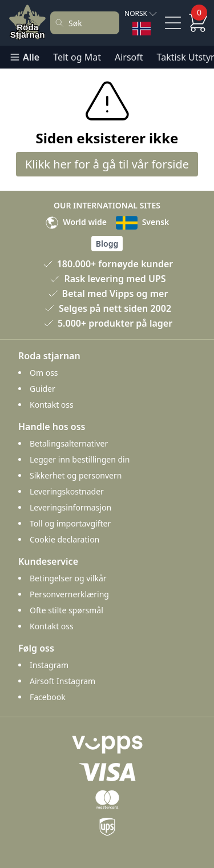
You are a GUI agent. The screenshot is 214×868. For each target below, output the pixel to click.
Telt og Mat (77, 57)
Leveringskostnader (67, 491)
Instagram (49, 665)
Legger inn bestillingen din (80, 459)
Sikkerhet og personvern (76, 475)
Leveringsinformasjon (70, 507)
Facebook (48, 697)
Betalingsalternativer (69, 443)
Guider (43, 389)
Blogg (107, 244)
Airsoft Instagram (62, 681)
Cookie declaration (64, 539)
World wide (76, 222)
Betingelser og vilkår (68, 578)
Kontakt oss (52, 405)
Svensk (142, 222)
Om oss (44, 373)
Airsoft (129, 57)
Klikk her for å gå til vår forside (107, 164)
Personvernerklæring (69, 594)
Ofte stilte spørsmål (66, 610)
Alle (24, 57)
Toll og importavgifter (70, 523)
